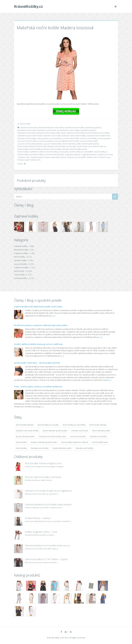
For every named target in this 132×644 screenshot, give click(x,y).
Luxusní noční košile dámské (30, 144)
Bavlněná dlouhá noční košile (51, 127)
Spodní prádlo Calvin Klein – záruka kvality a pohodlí (37, 363)
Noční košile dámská (26, 146)
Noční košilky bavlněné (40, 149)
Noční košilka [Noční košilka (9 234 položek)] (21, 448)
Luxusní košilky (21, 264)
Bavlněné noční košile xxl (48, 130)
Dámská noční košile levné (78, 133)
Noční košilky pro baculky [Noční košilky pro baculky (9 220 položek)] (48, 425)
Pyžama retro (24, 157)
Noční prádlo (58, 154)
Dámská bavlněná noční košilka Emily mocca (47, 545)
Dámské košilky (21, 246)
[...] (54, 316)
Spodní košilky (20, 260)
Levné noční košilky (88, 138)
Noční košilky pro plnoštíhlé (81, 152)
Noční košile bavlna (90, 144)
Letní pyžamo (43, 138)
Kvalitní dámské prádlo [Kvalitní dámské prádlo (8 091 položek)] (62, 448)
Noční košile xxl (100, 146)
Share (21, 164)
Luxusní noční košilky (52, 144)
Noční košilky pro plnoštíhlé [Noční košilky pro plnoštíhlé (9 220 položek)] (74, 425)
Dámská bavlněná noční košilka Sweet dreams (48, 504)
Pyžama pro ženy (105, 154)
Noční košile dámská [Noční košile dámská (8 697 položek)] (98, 425)
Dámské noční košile (52, 136)
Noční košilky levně (78, 149)
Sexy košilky (19, 275)
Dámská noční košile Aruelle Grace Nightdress (48, 491)
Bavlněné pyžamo (88, 130)
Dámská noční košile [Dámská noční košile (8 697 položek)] (98, 436)
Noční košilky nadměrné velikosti (32, 152)
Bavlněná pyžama (93, 127)
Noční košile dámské (45, 146)
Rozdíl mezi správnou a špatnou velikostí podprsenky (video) (41, 325)
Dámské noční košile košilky (74, 136)
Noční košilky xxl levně (42, 154)
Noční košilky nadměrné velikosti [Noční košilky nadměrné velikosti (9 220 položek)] (75, 442)
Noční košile (25, 124)
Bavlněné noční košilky (70, 130)
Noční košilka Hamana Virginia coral (43, 463)
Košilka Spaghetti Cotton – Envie (41, 532)
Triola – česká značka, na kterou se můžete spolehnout (38, 387)
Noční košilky (20, 257)
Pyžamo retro (92, 157)
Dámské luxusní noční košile (30, 136)
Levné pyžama (104, 138)
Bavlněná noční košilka (75, 127)
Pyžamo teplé (23, 160)
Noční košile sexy (84, 146)
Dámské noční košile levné (99, 136)
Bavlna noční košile (29, 127)
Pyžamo (63, 157)
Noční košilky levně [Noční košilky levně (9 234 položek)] (100, 442)
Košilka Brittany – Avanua (38, 518)
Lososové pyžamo (45, 141)
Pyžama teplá (37, 157)
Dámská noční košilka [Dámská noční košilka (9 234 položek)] (40, 448)
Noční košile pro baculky (66, 146)
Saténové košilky (21, 267)
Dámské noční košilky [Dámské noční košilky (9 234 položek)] (84, 448)
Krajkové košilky (21, 253)
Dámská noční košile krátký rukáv (51, 133)
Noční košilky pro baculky (58, 152)
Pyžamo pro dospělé (76, 157)
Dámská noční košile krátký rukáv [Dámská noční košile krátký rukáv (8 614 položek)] (52, 436)
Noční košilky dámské (60, 149)
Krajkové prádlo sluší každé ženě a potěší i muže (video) (38, 307)
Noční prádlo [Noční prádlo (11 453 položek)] (21, 442)
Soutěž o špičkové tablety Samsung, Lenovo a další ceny (38, 344)
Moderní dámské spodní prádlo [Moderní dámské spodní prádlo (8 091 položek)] (44, 442)
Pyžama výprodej (51, 157)
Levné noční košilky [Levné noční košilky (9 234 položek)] (78, 436)
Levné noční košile (71, 138)
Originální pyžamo (89, 154)
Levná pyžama (56, 138)
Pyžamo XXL (35, 160)
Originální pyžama (73, 154)
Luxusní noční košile (89, 141)
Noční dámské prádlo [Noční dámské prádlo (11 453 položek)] (101, 431)
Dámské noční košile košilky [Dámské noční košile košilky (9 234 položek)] (27, 431)
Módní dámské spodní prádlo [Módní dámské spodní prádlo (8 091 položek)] (55, 431)
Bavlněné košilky (21, 250)
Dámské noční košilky (27, 138)
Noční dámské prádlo (72, 144)
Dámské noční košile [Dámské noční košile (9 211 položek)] (80, 431)
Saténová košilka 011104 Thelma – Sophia (46, 559)
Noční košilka (23, 149)
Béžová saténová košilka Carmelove (43, 477)
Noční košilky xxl (25, 154)
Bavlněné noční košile (27, 130)
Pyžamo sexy (105, 157)
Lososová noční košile (27, 141)
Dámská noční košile (26, 133)
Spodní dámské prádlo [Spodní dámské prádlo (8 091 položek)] (25, 436)
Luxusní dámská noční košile (67, 141)
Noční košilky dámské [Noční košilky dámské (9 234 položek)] (25, 425)
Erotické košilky (21, 278)
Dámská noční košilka (100, 133)
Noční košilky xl (101, 152)
